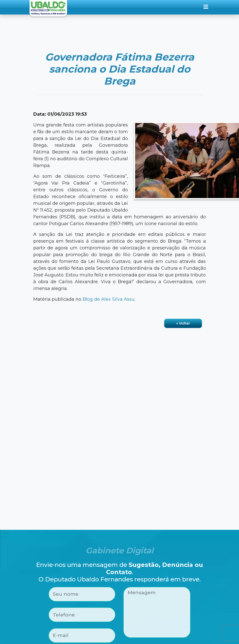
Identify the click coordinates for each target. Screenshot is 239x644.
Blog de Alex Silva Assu (109, 299)
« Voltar (183, 323)
